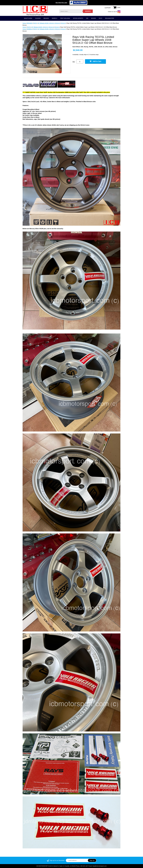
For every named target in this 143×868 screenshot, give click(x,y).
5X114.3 (63, 23)
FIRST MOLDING (65, 18)
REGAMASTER (109, 18)
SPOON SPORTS (78, 18)
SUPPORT (108, 8)
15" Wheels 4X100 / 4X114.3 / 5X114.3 (49, 23)
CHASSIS (38, 18)
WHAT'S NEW (28, 18)
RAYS (100, 18)
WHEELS (55, 18)
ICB (87, 18)
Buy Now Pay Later (61, 3)
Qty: (74, 62)
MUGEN (94, 18)
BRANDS (46, 18)
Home (24, 23)
